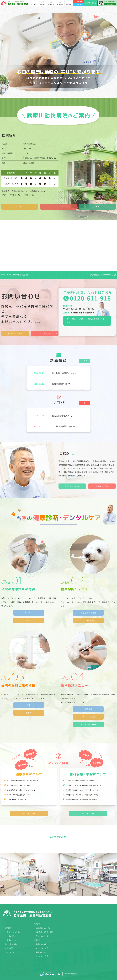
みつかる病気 (88, 620)
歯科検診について (42, 952)
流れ (29, 620)
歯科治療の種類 (41, 944)
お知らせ (69, 4)
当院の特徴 (11, 936)
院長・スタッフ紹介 (72, 486)
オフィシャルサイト (15, 333)
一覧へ (85, 361)
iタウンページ (45, 333)
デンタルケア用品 (88, 724)
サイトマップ (10, 952)
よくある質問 (10, 948)
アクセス (80, 5)
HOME (34, 4)
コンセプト (58, 207)
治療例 (29, 713)
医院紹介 (20, 207)
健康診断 (37, 924)
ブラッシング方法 (88, 717)
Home (7, 924)
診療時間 (80, 2)
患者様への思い (102, 486)
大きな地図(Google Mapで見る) (103, 275)
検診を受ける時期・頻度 (44, 932)
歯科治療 (37, 940)
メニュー (29, 613)
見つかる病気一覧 (42, 936)
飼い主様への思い (11, 944)
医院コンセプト (12, 940)
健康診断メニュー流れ (44, 928)
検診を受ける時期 (88, 613)
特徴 (97, 207)
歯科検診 (88, 709)
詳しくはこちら (29, 813)
